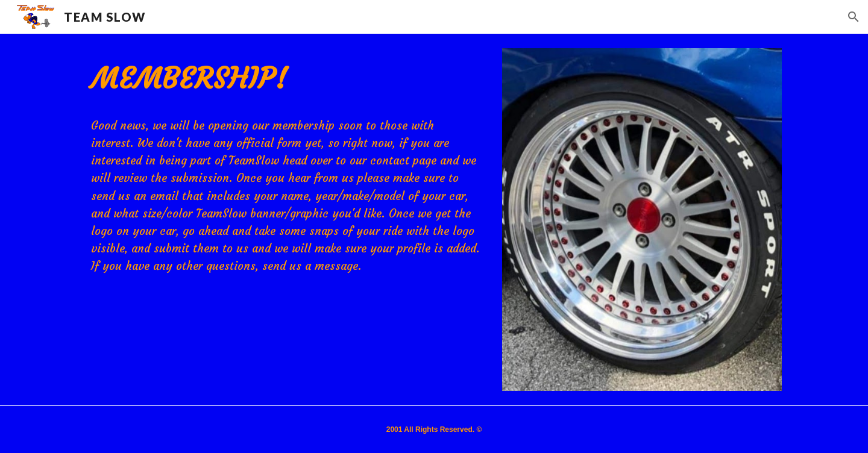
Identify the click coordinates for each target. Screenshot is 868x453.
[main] (285, 78)
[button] (854, 17)
